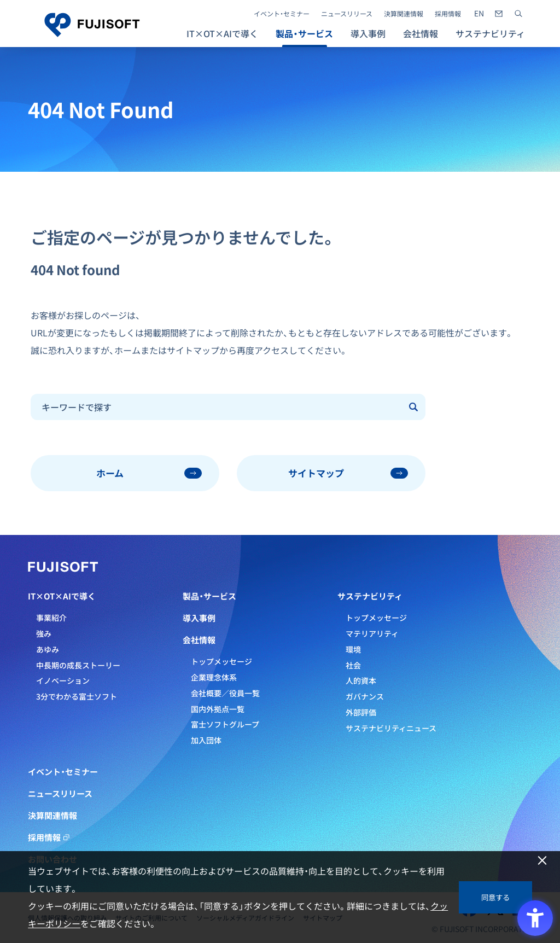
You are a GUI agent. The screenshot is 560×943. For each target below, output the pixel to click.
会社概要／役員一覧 (225, 693)
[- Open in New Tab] (479, 14)
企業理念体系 (214, 677)
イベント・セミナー (282, 14)
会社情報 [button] (421, 33)
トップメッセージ (221, 661)
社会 (353, 665)
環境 (353, 649)
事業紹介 (51, 618)
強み (44, 633)
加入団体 (206, 740)
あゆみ (48, 649)
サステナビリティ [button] (490, 33)
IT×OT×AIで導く (62, 596)
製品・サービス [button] (304, 33)
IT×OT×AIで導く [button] (222, 33)
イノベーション (63, 680)
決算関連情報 (404, 14)
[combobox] (217, 407)
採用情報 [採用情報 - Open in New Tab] (448, 14)
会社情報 (199, 640)
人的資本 (361, 680)
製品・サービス (209, 596)
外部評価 (361, 712)
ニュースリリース (347, 14)
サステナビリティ (370, 596)
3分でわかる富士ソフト (77, 696)
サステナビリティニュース (391, 728)
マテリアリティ (372, 633)
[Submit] (415, 407)
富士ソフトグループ (225, 724)
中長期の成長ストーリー (78, 665)
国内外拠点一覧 (218, 709)
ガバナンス (365, 696)
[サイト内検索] (518, 14)
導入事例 (368, 33)
